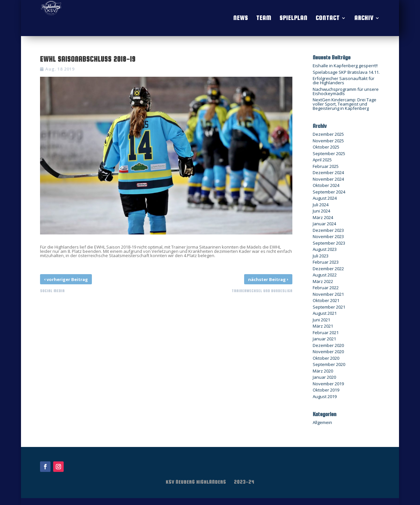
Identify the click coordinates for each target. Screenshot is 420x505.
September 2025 (329, 153)
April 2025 (322, 160)
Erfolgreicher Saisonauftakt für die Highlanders (344, 81)
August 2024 (325, 198)
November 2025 (328, 141)
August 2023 (325, 249)
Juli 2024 (321, 205)
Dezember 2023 (328, 230)
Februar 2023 (326, 262)
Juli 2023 (321, 256)
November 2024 (328, 179)
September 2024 (329, 192)
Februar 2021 (326, 333)
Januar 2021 (324, 339)
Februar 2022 (326, 288)
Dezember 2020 (328, 345)
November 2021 (328, 294)
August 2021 (325, 313)
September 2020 (329, 364)
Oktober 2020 (326, 358)
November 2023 (328, 236)
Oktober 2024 (326, 185)
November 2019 (328, 384)
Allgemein (322, 422)
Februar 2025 (326, 166)
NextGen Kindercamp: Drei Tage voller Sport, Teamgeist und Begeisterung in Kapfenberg (345, 104)
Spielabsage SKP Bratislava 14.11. (346, 72)
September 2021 (329, 307)
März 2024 (323, 217)
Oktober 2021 (326, 300)
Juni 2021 (321, 320)
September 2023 (329, 243)
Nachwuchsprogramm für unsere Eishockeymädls (346, 91)
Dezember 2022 (328, 269)
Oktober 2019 (326, 390)
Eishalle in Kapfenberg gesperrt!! (345, 66)
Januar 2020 (324, 377)
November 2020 (328, 352)
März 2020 (323, 371)
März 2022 (323, 281)
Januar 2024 (324, 224)
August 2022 (325, 275)
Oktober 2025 (326, 147)
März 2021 (323, 326)
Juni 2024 (321, 211)
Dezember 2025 (328, 134)
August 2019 (325, 396)
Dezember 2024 (328, 172)
